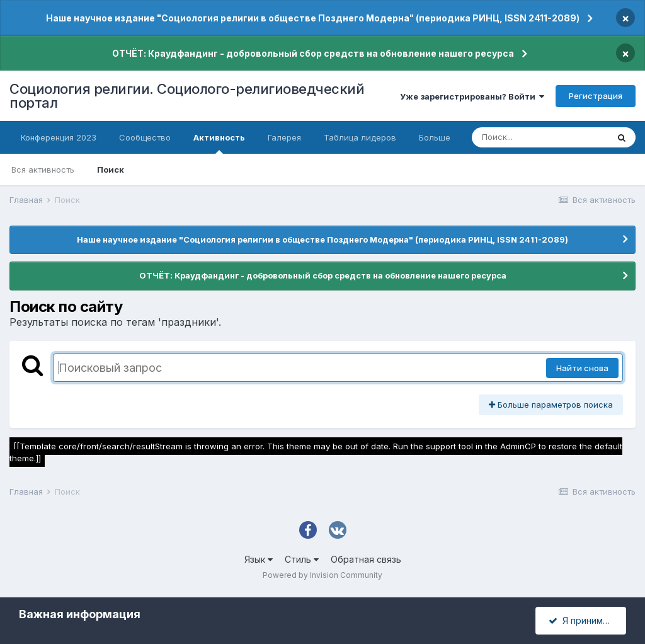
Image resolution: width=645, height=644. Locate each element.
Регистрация (596, 96)
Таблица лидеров (360, 137)
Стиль (302, 559)
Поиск (111, 170)
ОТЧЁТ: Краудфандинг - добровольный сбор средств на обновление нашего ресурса (313, 53)
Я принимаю (582, 620)
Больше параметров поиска (551, 405)
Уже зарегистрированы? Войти (472, 96)
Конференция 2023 (59, 137)
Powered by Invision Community (322, 575)
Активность (219, 143)
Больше (435, 137)
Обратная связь (366, 559)
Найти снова (582, 368)
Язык (259, 559)
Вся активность (43, 170)
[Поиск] (540, 137)
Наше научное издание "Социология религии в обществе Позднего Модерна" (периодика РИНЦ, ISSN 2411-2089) (313, 18)
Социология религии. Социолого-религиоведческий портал (187, 96)
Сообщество (145, 137)
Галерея (284, 137)
